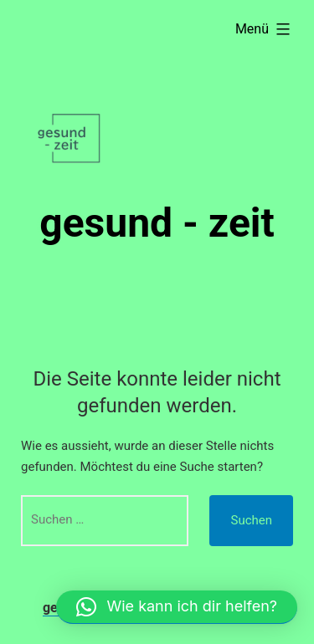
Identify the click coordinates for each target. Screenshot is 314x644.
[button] (177, 607)
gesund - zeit (157, 223)
